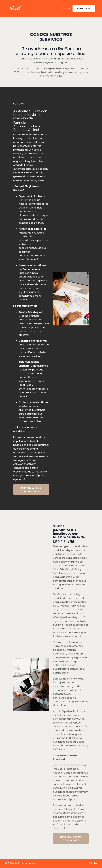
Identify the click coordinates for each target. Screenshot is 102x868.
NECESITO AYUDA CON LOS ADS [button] (71, 838)
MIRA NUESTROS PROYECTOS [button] (31, 490)
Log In (66, 8)
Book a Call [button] (84, 8)
